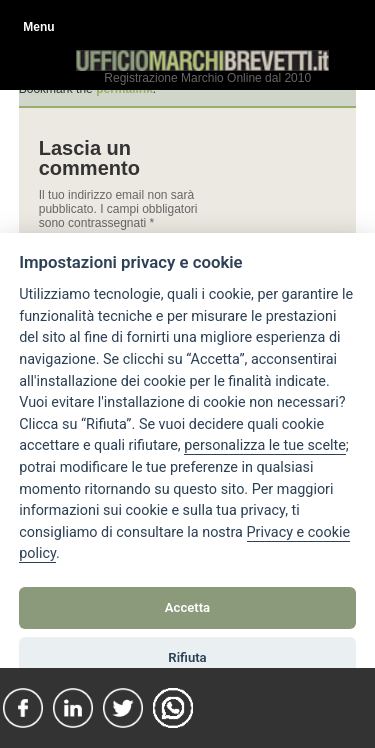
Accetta (187, 607)
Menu (38, 27)
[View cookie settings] (265, 446)
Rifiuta (187, 657)
